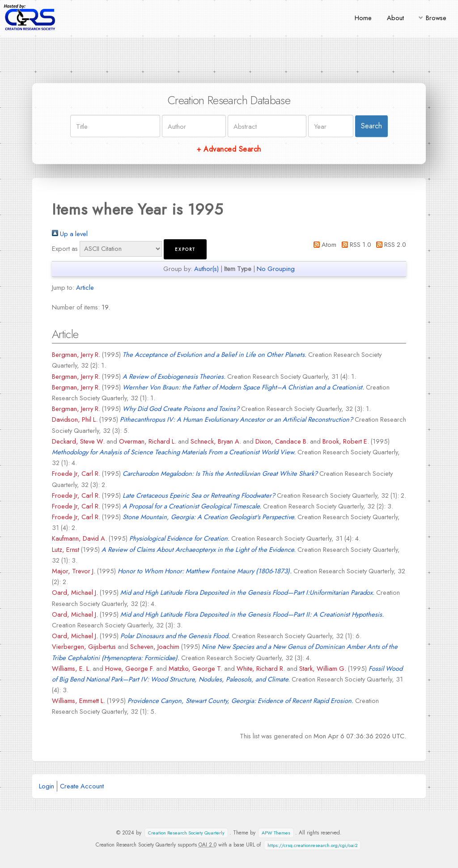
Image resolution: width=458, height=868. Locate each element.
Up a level (70, 234)
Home (363, 18)
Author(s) (206, 269)
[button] (185, 249)
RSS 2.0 (390, 244)
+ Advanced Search (229, 149)
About (395, 18)
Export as (65, 248)
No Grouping (276, 269)
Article (85, 287)
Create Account (82, 786)
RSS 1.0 (354, 244)
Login (47, 786)
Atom (323, 244)
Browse (436, 18)
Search (371, 126)
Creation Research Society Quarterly (186, 833)
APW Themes (276, 833)
